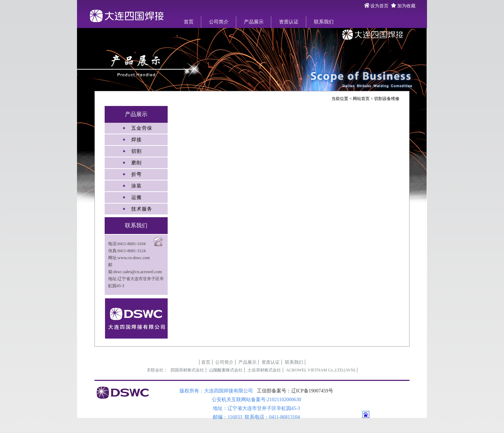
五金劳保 (142, 128)
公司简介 (219, 22)
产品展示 (254, 22)
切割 (136, 151)
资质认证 (289, 22)
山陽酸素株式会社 (226, 370)
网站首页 (361, 99)
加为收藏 (406, 6)
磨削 (136, 163)
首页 (189, 22)
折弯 (136, 174)
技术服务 (142, 209)
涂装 (136, 186)
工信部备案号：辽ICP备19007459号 (295, 391)
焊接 (136, 140)
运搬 (136, 197)
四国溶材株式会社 (187, 370)
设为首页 (379, 6)
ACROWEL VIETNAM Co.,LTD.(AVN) (321, 370)
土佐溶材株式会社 (264, 370)
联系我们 (324, 22)
